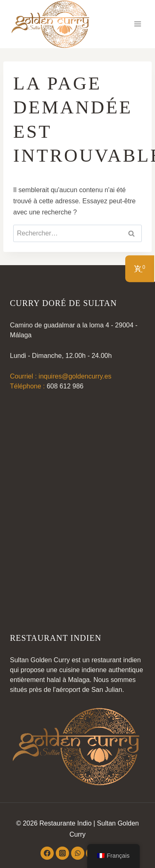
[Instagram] (62, 853)
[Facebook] (47, 853)
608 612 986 (65, 386)
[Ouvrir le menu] (137, 24)
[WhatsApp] (78, 853)
